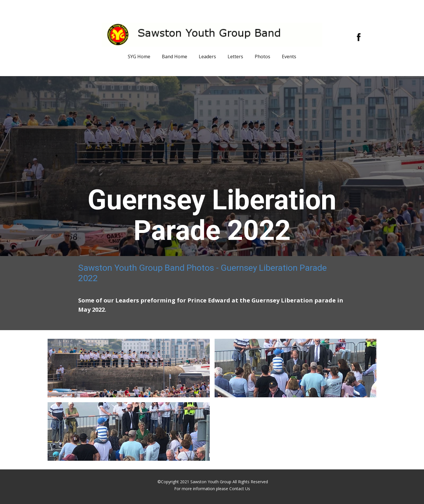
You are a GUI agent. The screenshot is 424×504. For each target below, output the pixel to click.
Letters (235, 57)
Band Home (175, 57)
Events (289, 57)
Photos (262, 57)
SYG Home (139, 57)
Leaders (207, 57)
